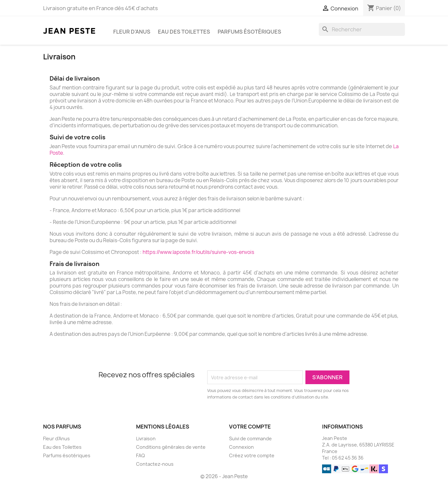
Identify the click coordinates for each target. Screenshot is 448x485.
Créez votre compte (252, 455)
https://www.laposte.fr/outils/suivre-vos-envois (198, 252)
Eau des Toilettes (184, 32)
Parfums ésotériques (249, 32)
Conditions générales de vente (171, 447)
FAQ (140, 455)
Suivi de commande (250, 438)
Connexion (241, 447)
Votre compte (250, 427)
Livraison (146, 438)
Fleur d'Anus (132, 32)
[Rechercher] (362, 29)
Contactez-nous (155, 464)
